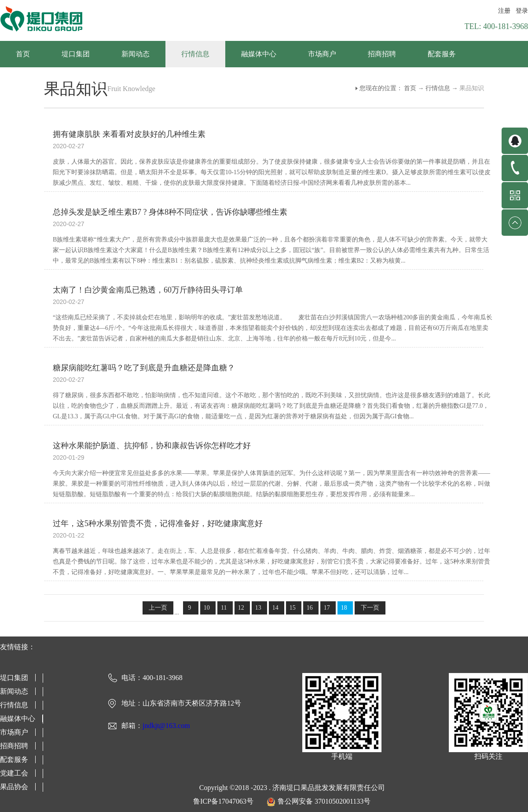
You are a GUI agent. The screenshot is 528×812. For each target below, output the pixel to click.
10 (207, 608)
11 (224, 608)
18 (344, 608)
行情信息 (438, 88)
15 (293, 608)
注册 (504, 11)
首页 (23, 54)
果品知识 (472, 88)
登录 (522, 11)
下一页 (370, 608)
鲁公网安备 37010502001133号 (324, 801)
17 (327, 608)
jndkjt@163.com (166, 726)
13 (258, 608)
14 (275, 608)
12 (241, 608)
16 (310, 608)
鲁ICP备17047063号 (223, 801)
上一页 (158, 608)
